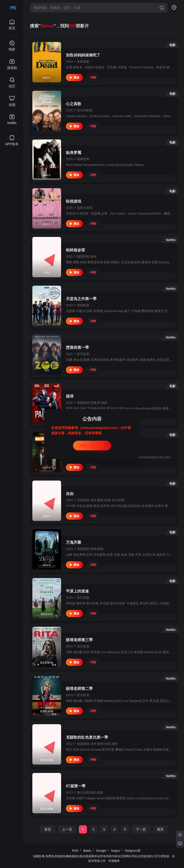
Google (101, 851)
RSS (75, 851)
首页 (48, 829)
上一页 (67, 829)
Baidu (87, 851)
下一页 (141, 829)
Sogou (115, 851)
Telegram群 (133, 851)
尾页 (160, 829)
